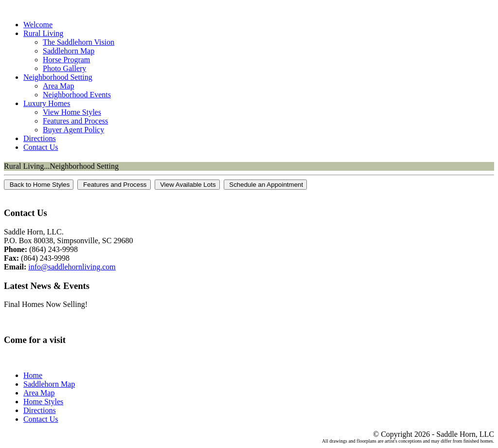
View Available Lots (187, 185)
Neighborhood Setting (58, 77)
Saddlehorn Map (69, 51)
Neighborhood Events (77, 95)
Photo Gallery (64, 68)
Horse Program (66, 60)
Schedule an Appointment (266, 185)
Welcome (38, 25)
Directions (40, 138)
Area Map (58, 86)
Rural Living (43, 33)
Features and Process (75, 121)
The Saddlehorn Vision (79, 42)
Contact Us (41, 147)
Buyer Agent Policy (73, 130)
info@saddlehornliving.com (72, 267)
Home (33, 375)
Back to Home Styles (39, 185)
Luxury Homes (47, 103)
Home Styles (43, 402)
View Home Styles (72, 112)
